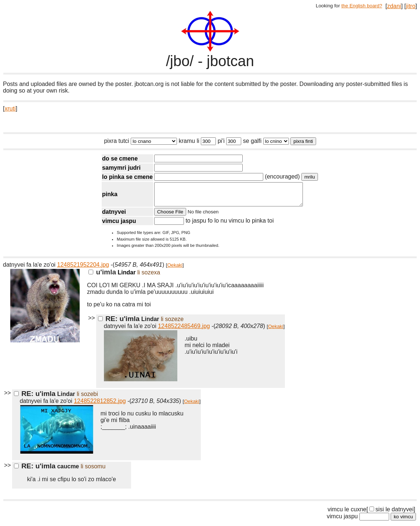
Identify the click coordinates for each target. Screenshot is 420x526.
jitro (411, 6)
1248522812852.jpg (100, 405)
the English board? (362, 6)
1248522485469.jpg (184, 330)
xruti (10, 109)
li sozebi (87, 398)
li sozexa (149, 277)
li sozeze (172, 323)
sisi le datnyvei (391, 514)
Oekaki (175, 269)
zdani (394, 6)
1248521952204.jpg (83, 269)
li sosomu (93, 471)
